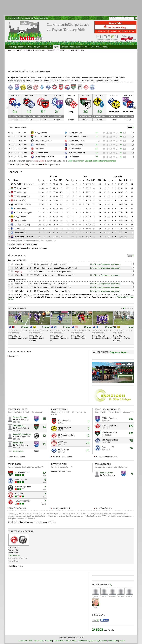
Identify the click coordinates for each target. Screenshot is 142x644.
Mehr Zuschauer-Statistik (106, 456)
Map (105, 77)
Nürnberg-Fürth (14, 18)
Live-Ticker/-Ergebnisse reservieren (105, 264)
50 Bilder (109, 327)
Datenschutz (39, 640)
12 (44, 435)
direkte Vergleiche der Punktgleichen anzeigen (28, 248)
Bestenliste (24, 77)
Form (69, 77)
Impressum (23, 640)
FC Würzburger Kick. (77, 140)
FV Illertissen (74, 157)
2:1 (97, 145)
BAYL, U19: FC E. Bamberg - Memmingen (18, 337)
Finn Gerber (18, 443)
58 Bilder (88, 327)
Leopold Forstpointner (22, 434)
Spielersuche (102, 31)
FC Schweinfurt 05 (43, 136)
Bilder (33, 77)
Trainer (77, 80)
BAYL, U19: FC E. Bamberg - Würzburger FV (60, 338)
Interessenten (96, 77)
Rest (110, 77)
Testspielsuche (128, 31)
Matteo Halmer (107, 473)
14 (44, 427)
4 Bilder (130, 327)
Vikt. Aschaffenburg (77, 153)
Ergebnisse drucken (34, 164)
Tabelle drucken (31, 244)
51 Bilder (67, 327)
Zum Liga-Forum (16, 566)
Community (41, 77)
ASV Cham (39, 149)
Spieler (122, 77)
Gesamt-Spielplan (17, 164)
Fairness (62, 77)
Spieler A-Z (12, 80)
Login (46, 18)
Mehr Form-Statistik (18, 508)
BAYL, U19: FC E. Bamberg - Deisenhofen (102, 337)
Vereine (94, 80)
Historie (76, 77)
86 (131, 419)
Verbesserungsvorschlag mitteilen (93, 640)
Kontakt (49, 640)
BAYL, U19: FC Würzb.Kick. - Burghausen (14, 550)
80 (131, 433)
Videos (101, 80)
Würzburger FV (41, 145)
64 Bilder (46, 327)
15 (44, 418)
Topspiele (65, 80)
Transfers (85, 80)
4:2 (97, 153)
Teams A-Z (55, 80)
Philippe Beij (18, 451)
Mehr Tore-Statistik (17, 456)
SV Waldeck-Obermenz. (78, 136)
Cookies (122, 640)
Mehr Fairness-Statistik (62, 456)
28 (88, 443)
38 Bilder (25, 327)
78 (131, 440)
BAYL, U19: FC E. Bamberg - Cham (78, 337)
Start (10, 77)
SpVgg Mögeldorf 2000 (44, 157)
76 (131, 448)
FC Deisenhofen (75, 132)
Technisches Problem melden (65, 640)
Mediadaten (113, 640)
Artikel (16, 77)
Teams (47, 80)
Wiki (107, 80)
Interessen (85, 77)
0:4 (97, 157)
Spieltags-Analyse (52, 164)
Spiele (116, 77)
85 (131, 426)
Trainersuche (115, 31)
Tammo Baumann (21, 417)
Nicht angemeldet (27, 18)
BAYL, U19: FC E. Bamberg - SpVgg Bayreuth (37, 338)
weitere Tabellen (16, 244)
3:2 (97, 132)
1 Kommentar (14, 555)
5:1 (97, 149)
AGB (30, 640)
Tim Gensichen (19, 426)
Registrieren (38, 18)
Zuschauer (114, 80)
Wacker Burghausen (43, 140)
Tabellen (29, 80)
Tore (71, 80)
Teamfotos (38, 80)
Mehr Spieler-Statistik (62, 508)
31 (88, 450)
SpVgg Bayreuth (42, 132)
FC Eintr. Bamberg (76, 145)
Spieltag (21, 80)
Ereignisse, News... (119, 352)
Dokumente (52, 77)
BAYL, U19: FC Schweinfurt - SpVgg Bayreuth (122, 338)
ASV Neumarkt (75, 149)
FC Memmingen (42, 153)
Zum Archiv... (14, 356)
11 (44, 444)
